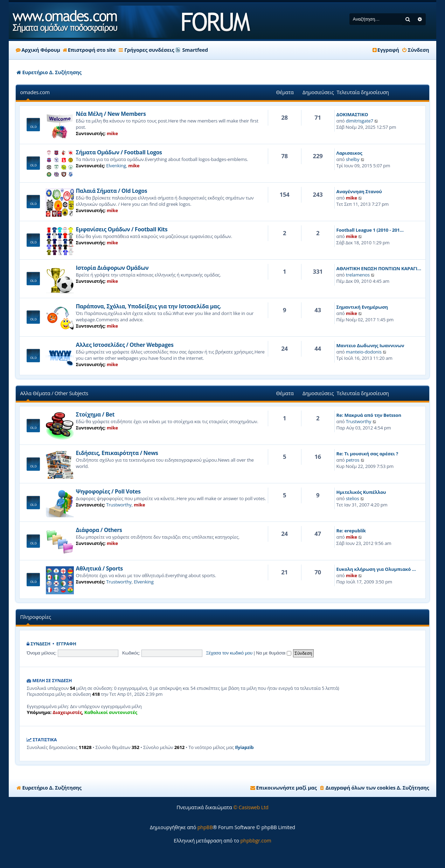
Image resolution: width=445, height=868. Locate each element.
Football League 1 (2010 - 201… (370, 230)
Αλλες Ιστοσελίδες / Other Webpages (124, 345)
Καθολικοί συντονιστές (111, 712)
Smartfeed (195, 50)
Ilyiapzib (244, 747)
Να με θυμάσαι (273, 653)
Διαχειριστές (67, 712)
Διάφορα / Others (99, 530)
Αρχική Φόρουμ (38, 50)
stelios (353, 498)
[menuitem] (415, 50)
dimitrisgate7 (360, 121)
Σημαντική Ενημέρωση (362, 307)
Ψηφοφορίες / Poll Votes (108, 491)
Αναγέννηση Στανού (359, 191)
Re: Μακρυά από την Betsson (369, 415)
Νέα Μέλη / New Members (111, 114)
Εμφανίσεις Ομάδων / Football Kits (121, 229)
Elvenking (116, 166)
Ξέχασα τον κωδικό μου (229, 653)
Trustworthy (359, 421)
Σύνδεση (40, 644)
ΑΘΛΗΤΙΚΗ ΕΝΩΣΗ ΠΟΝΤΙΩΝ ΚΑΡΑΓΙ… (379, 268)
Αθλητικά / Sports (99, 568)
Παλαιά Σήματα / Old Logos (111, 191)
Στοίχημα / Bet (95, 414)
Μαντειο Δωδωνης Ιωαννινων (370, 345)
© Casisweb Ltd (251, 807)
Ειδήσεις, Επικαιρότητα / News (117, 453)
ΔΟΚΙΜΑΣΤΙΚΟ (352, 114)
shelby (353, 159)
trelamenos (358, 275)
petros (353, 460)
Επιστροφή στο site (89, 50)
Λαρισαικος (349, 153)
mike (112, 133)
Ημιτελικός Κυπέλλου (361, 492)
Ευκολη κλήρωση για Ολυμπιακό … (376, 569)
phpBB (205, 827)
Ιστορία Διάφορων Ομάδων (112, 268)
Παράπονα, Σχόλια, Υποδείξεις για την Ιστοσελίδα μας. (148, 306)
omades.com (35, 92)
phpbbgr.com (256, 841)
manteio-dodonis (364, 352)
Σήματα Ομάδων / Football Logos (119, 152)
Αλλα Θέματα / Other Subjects (54, 393)
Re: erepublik (351, 531)
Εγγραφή (66, 644)
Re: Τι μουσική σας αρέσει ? (367, 454)
